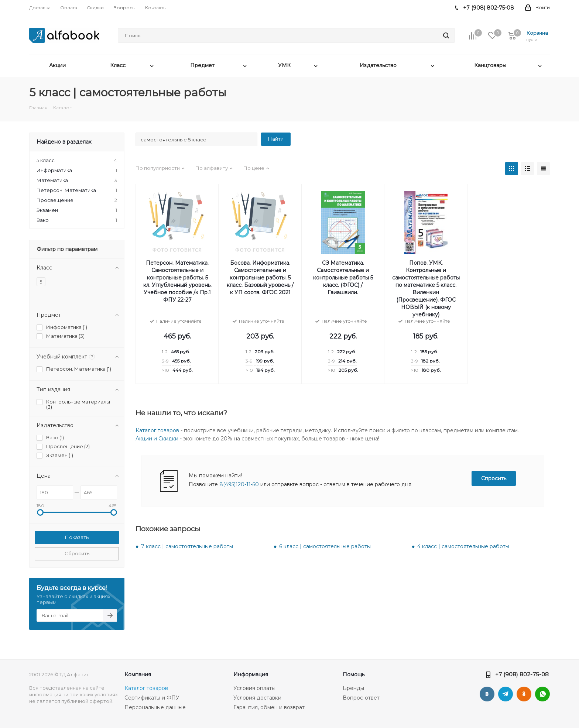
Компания (138, 674)
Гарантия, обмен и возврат (269, 707)
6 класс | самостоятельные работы (325, 546)
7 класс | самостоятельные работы (187, 546)
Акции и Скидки (157, 439)
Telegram (506, 694)
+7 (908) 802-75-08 (522, 674)
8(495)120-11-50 (239, 484)
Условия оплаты (254, 688)
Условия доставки (257, 698)
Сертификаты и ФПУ (152, 698)
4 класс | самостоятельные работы (463, 546)
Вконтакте (487, 694)
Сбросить (77, 553)
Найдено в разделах (64, 142)
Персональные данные (155, 707)
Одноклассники (524, 694)
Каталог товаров (157, 430)
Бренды (353, 688)
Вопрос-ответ (361, 698)
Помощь (354, 674)
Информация (251, 674)
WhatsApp (542, 694)
